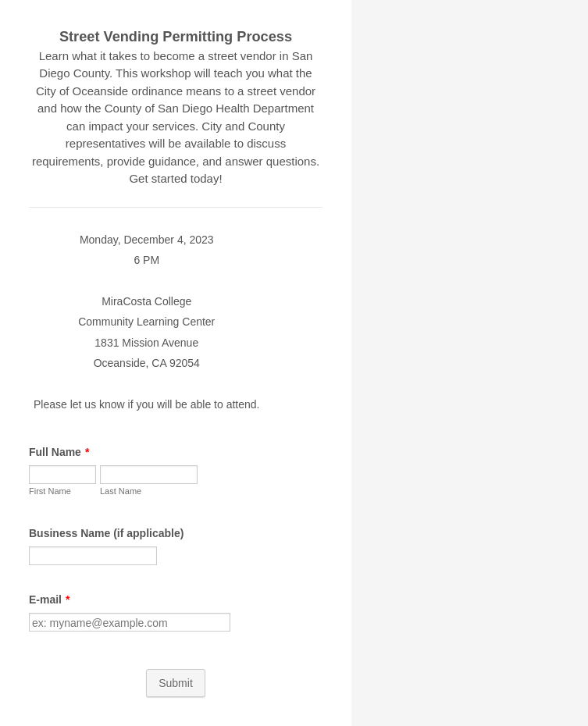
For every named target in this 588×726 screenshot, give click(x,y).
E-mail (49, 600)
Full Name (59, 452)
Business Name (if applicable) (106, 533)
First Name (50, 491)
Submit (176, 683)
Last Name (121, 491)
